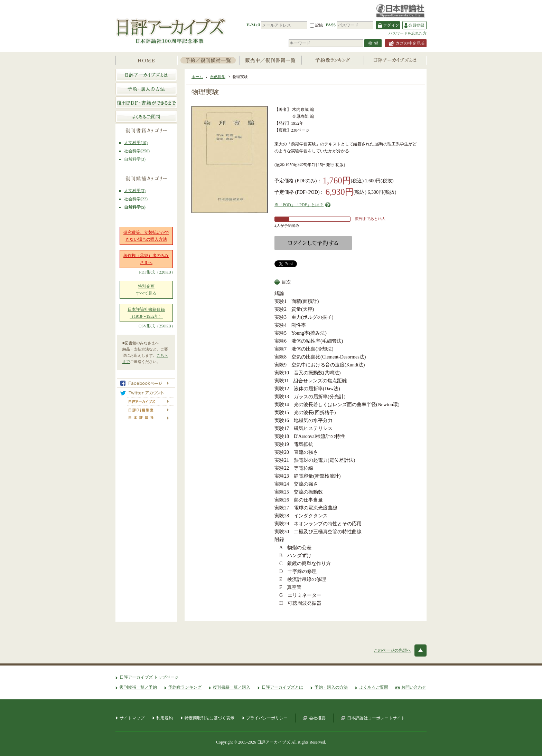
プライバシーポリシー (267, 718)
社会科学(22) (136, 199)
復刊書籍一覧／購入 (232, 687)
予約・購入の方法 (331, 687)
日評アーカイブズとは (282, 687)
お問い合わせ (414, 687)
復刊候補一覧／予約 (138, 687)
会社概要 (317, 718)
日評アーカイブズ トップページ (149, 677)
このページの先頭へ (392, 650)
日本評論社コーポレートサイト (376, 718)
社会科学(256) (137, 151)
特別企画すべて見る (146, 290)
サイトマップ (132, 718)
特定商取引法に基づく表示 (209, 718)
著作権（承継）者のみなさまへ (146, 259)
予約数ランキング (185, 687)
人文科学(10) (136, 143)
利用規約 (165, 718)
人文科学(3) (135, 191)
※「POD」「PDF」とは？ (299, 205)
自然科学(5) (135, 207)
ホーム (197, 77)
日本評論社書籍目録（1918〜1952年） (146, 313)
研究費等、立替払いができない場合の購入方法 (146, 236)
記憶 (316, 25)
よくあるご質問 (374, 687)
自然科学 (218, 77)
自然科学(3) (135, 159)
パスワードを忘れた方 (408, 33)
